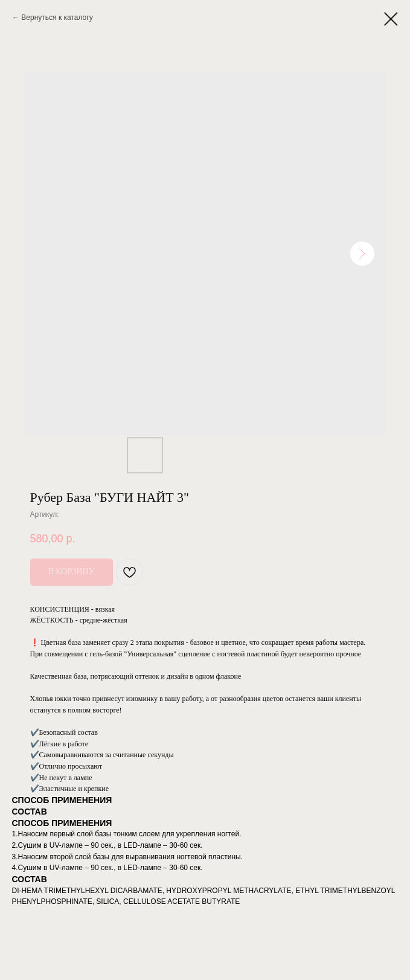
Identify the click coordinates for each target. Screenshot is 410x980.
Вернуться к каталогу (57, 18)
